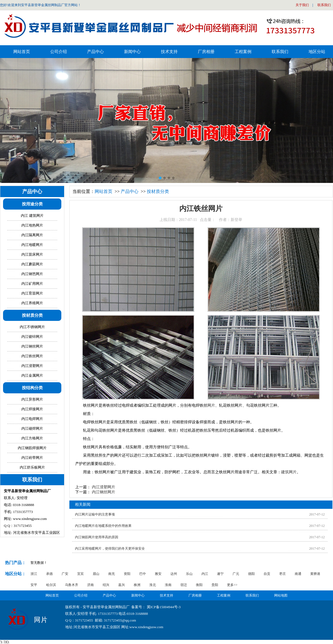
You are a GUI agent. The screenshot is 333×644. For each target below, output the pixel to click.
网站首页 (22, 52)
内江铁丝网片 (32, 356)
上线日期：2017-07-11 (201, 220)
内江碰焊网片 (32, 428)
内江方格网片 (32, 438)
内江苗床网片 (32, 254)
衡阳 (199, 585)
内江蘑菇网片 (32, 264)
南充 (112, 574)
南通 (298, 574)
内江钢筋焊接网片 (32, 448)
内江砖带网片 (32, 458)
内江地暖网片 (32, 245)
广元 (236, 574)
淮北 (153, 585)
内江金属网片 (32, 375)
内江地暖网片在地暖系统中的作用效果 (103, 526)
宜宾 (80, 574)
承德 (49, 574)
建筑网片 (289, 472)
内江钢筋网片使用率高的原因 (97, 537)
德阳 (251, 574)
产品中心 (130, 191)
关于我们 (302, 5)
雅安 (158, 574)
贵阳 (215, 585)
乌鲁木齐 (72, 585)
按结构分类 (32, 388)
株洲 (137, 585)
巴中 (143, 574)
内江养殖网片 (32, 303)
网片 (211, 405)
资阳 (127, 574)
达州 (174, 574)
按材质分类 (158, 191)
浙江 (34, 574)
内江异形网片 (32, 399)
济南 (90, 585)
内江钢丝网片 (104, 492)
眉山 (96, 574)
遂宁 (220, 574)
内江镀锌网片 (32, 337)
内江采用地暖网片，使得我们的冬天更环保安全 (110, 549)
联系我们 (324, 5)
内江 (205, 574)
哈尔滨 (51, 585)
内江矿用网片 (32, 284)
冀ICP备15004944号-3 (164, 607)
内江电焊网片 (32, 419)
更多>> (232, 585)
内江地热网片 (32, 225)
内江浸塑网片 (104, 487)
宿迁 (184, 585)
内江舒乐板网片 (32, 467)
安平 (34, 585)
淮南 (168, 585)
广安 (65, 574)
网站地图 (281, 595)
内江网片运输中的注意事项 (95, 514)
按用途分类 (32, 204)
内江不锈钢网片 (32, 327)
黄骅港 (315, 574)
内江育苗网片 (32, 293)
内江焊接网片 (32, 409)
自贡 (267, 574)
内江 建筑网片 (32, 216)
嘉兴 (122, 585)
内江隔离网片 (32, 235)
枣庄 (282, 574)
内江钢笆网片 (32, 274)
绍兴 (106, 585)
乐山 (189, 574)
